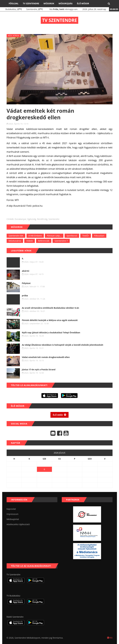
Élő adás (60, 415)
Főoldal (14, 3)
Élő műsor (83, 3)
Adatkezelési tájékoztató (18, 524)
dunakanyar (21, 219)
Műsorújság (66, 3)
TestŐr (86, 236)
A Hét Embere (35, 236)
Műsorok (49, 3)
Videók (30, 241)
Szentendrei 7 (61, 241)
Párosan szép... (54, 236)
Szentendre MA (16, 236)
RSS (110, 638)
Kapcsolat (11, 509)
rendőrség (42, 219)
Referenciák (44, 241)
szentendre (54, 219)
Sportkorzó (72, 236)
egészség (32, 219)
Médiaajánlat (13, 519)
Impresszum (13, 514)
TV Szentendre (31, 3)
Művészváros (15, 241)
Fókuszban (99, 236)
